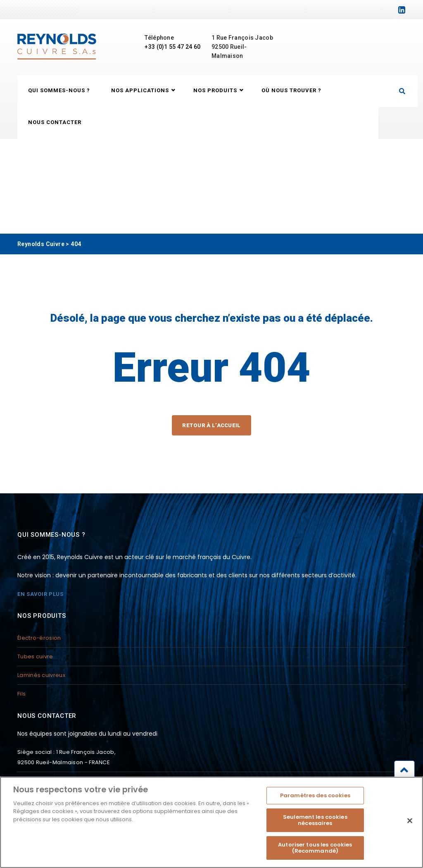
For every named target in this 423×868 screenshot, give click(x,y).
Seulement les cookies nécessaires (315, 824)
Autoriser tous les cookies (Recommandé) (315, 852)
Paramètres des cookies (315, 800)
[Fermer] (410, 825)
